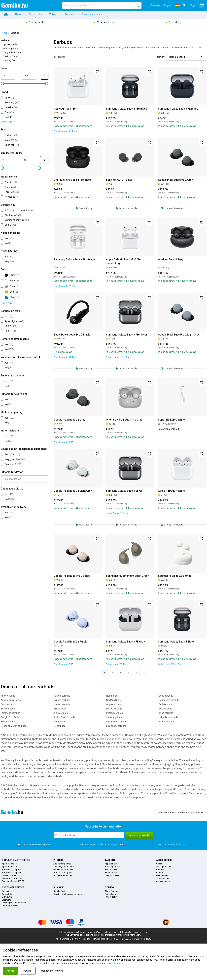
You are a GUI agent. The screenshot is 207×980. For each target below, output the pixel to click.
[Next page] (156, 673)
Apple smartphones (62, 864)
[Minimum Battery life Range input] (8, 160)
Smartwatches (163, 878)
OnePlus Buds (10, 56)
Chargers (160, 870)
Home (4, 33)
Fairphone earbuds (10, 713)
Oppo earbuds (113, 704)
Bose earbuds (8, 709)
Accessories (36, 15)
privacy (97, 963)
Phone (18, 15)
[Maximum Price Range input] (29, 76)
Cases (159, 864)
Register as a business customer (68, 894)
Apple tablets (111, 864)
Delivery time (8, 897)
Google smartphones (63, 875)
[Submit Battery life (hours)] (44, 160)
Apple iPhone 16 (9, 867)
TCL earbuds (165, 709)
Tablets (54, 15)
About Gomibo (111, 891)
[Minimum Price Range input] (8, 76)
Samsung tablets (112, 867)
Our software (111, 894)
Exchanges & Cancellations (14, 903)
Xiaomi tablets (111, 870)
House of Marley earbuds (14, 726)
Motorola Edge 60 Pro (12, 878)
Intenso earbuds (62, 704)
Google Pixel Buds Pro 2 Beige (72, 576)
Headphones (162, 875)
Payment (6, 891)
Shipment (6, 900)
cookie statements (115, 963)
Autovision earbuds (11, 700)
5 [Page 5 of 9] (136, 673)
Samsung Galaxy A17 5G (13, 881)
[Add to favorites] (97, 72)
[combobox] (102, 5)
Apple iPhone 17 (9, 864)
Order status (7, 894)
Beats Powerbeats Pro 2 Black (72, 335)
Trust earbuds (166, 713)
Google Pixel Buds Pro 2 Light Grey (179, 335)
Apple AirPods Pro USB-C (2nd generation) (124, 261)
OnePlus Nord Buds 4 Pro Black (72, 180)
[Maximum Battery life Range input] (29, 160)
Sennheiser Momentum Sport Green (128, 576)
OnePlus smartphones (63, 870)
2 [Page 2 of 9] (112, 673)
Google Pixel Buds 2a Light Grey (73, 491)
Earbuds (160, 873)
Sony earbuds (166, 696)
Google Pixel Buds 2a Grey (69, 420)
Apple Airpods (10, 44)
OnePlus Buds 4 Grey (171, 260)
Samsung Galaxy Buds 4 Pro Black (126, 109)
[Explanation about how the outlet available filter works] (22, 489)
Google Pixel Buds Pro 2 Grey (175, 180)
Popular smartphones (16, 860)
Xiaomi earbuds (167, 722)
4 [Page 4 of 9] (128, 673)
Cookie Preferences (123, 939)
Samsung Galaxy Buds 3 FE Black (178, 109)
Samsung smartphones (64, 867)
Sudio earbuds (166, 704)
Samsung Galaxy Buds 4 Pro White (74, 260)
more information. (133, 935)
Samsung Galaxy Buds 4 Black (176, 642)
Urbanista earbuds (168, 717)
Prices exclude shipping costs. (134, 932)
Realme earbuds (114, 713)
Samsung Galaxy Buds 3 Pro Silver (127, 335)
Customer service (92, 15)
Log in (167, 5)
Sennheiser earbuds (116, 722)
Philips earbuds (114, 709)
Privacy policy (111, 897)
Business (156, 5)
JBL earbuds (60, 709)
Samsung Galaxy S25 (12, 870)
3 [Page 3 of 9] (120, 673)
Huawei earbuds (62, 696)
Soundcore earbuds (169, 700)
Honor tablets (111, 873)
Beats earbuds (8, 704)
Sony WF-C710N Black (119, 180)
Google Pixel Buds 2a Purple (71, 642)
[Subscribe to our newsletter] (89, 835)
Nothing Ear (9, 60)
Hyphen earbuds (62, 700)
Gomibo (109, 887)
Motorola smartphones (64, 873)
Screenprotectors (164, 867)
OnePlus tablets (112, 875)
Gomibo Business (61, 891)
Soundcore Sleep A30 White (175, 576)
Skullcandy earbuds (116, 726)
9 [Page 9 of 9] (148, 673)
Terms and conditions (102, 939)
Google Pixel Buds (12, 52)
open (192, 813)
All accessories (163, 881)
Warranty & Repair (10, 906)
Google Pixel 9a (9, 875)
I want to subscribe (139, 836)
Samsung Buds (11, 48)
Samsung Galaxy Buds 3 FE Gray (125, 642)
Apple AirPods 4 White (171, 491)
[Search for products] (98, 5)
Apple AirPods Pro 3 (66, 109)
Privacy (77, 939)
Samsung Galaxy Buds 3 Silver (124, 491)
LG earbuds (59, 726)
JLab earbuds (61, 713)
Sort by (161, 57)
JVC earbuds (60, 722)
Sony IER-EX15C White (171, 420)
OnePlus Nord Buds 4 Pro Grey (124, 420)
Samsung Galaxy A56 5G (13, 873)
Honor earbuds (8, 722)
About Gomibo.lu (64, 939)
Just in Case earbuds (64, 717)
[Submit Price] (44, 76)
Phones (58, 860)
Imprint (86, 939)
